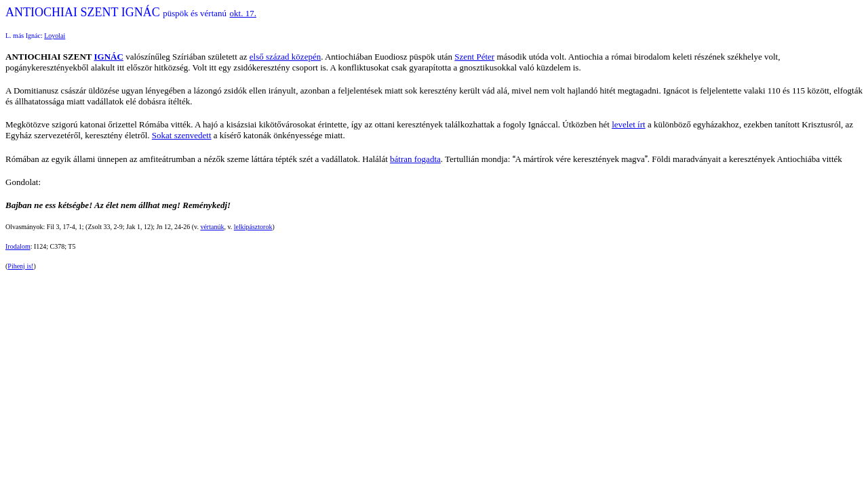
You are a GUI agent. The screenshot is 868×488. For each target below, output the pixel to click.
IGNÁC (109, 57)
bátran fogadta (415, 159)
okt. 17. (243, 13)
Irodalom (18, 246)
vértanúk (212, 227)
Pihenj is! (20, 266)
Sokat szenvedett (182, 135)
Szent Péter (474, 57)
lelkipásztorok (253, 227)
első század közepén (285, 57)
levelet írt (628, 124)
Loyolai (55, 36)
